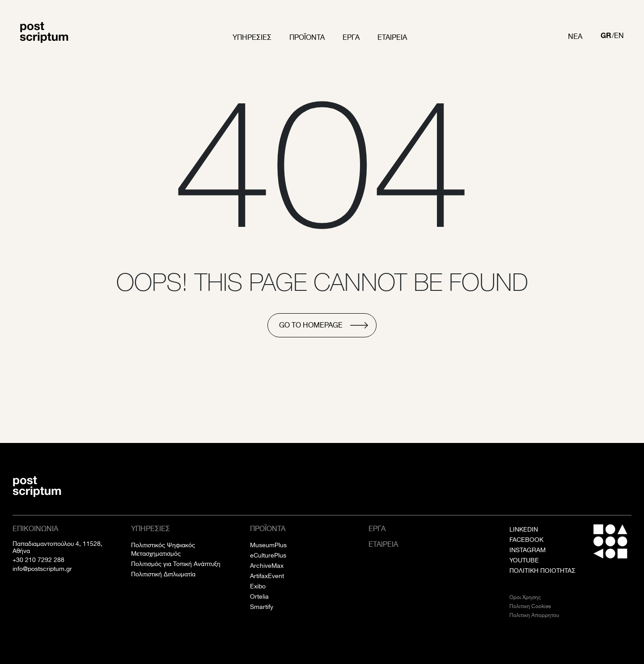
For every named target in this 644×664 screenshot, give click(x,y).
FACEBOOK (526, 540)
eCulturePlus (268, 555)
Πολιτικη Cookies (530, 606)
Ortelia (259, 596)
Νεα (575, 36)
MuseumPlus (268, 545)
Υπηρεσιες (252, 37)
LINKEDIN (524, 529)
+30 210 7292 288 (38, 560)
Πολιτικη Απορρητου (534, 615)
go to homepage (311, 325)
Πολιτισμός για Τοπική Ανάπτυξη (176, 564)
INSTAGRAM (527, 550)
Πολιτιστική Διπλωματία (163, 574)
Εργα (351, 37)
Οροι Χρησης (525, 597)
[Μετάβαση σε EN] (619, 36)
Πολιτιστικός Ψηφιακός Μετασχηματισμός (163, 549)
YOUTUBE (524, 560)
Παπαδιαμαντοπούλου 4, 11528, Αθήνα (57, 547)
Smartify (262, 607)
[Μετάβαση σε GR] (606, 36)
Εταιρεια (392, 37)
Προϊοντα (307, 37)
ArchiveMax (267, 566)
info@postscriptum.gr (42, 569)
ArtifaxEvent (267, 576)
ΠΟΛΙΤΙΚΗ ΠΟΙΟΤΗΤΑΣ (542, 570)
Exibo (258, 586)
